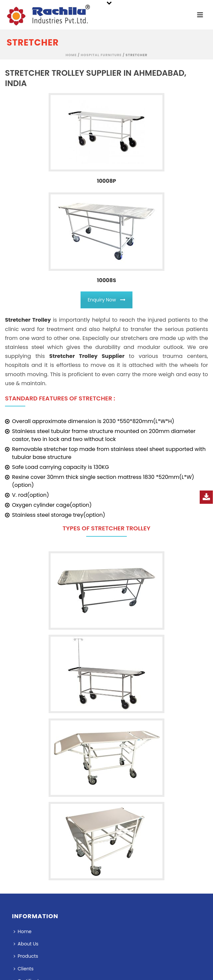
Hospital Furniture (101, 55)
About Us (26, 944)
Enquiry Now (106, 300)
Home (71, 55)
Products (26, 956)
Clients (24, 969)
